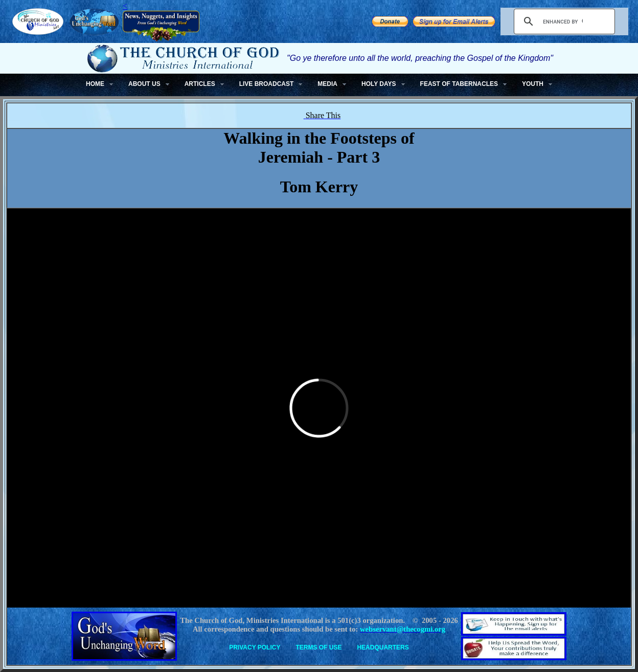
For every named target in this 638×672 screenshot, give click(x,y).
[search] (563, 21)
